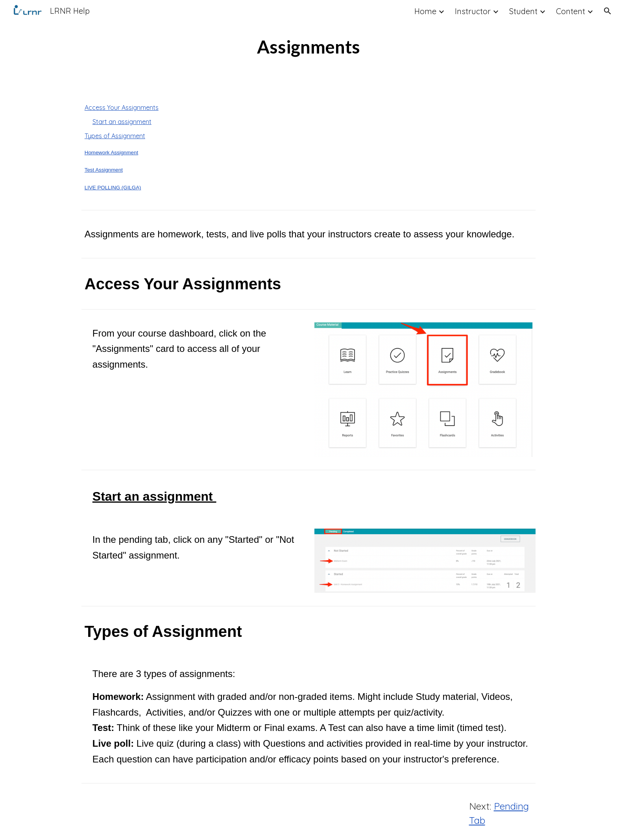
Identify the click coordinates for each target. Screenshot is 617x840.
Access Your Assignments (122, 107)
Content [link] (571, 11)
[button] (608, 11)
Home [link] (425, 11)
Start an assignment (122, 122)
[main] (308, 47)
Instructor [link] (473, 11)
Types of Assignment (115, 136)
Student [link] (523, 11)
